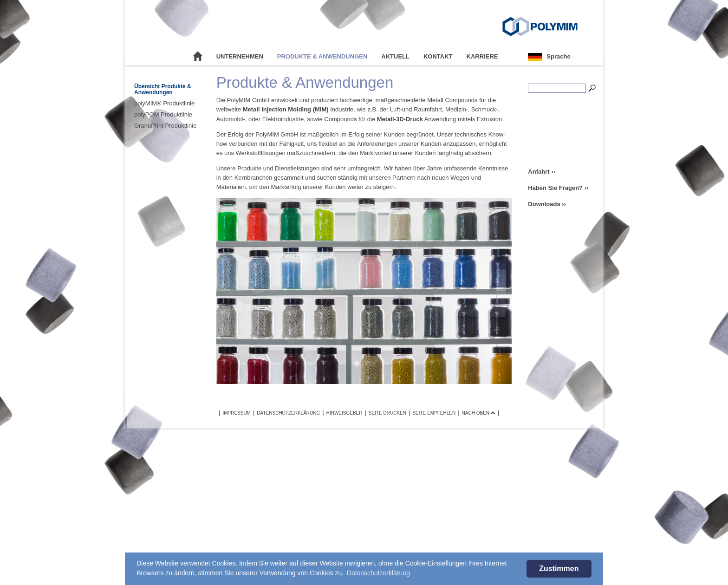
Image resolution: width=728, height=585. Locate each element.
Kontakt (438, 56)
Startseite (198, 57)
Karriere (482, 56)
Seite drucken (387, 413)
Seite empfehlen (434, 413)
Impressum (237, 413)
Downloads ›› (547, 204)
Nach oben (479, 413)
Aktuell (395, 56)
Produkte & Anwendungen (322, 56)
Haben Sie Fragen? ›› (558, 188)
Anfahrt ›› (542, 172)
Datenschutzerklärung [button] (378, 573)
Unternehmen (240, 56)
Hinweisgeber (344, 413)
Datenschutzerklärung (288, 413)
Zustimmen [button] (559, 569)
